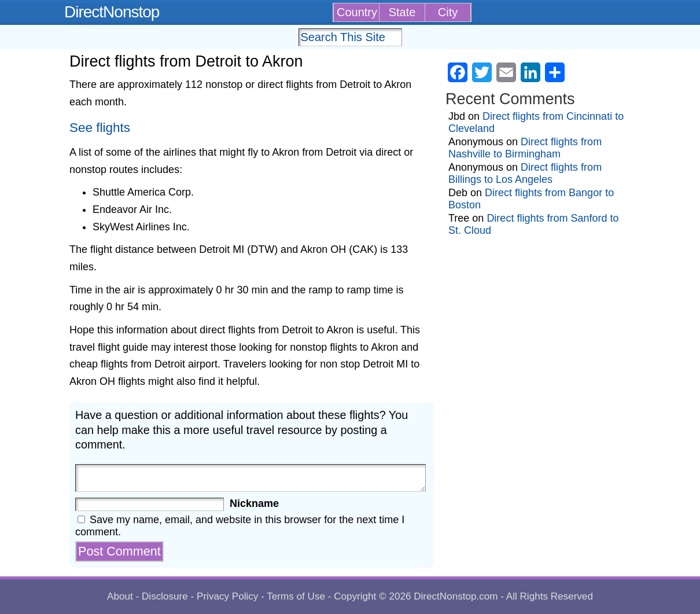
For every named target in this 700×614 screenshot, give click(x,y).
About (120, 596)
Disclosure (165, 596)
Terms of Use (296, 596)
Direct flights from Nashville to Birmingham (525, 148)
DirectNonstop (112, 12)
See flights (100, 128)
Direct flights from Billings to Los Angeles (525, 173)
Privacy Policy (227, 596)
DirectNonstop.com (456, 596)
